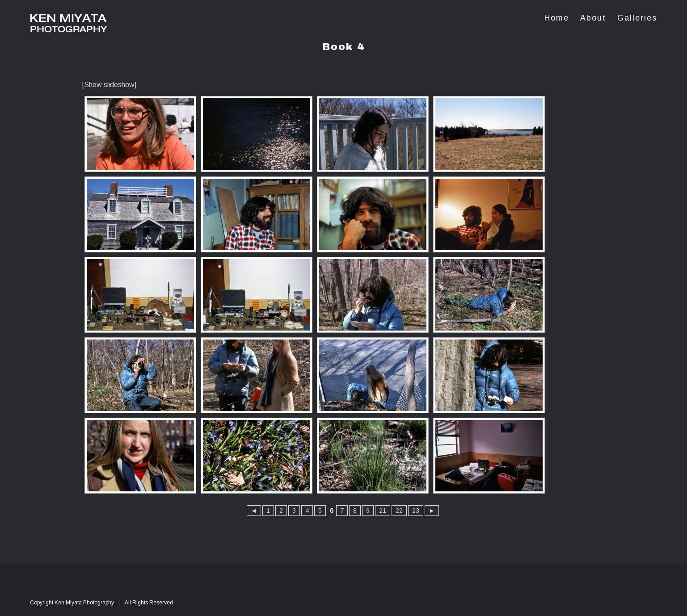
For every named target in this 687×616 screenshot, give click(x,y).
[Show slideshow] (109, 85)
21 (383, 511)
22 (399, 511)
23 (416, 511)
